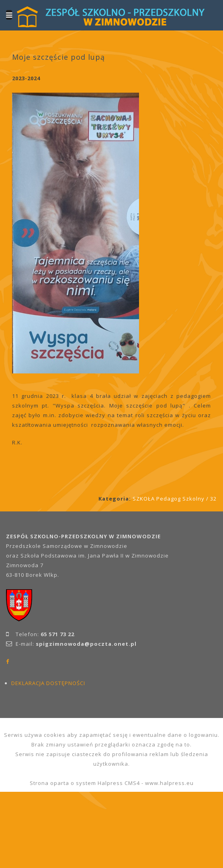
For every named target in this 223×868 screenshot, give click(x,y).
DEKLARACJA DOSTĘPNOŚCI (48, 683)
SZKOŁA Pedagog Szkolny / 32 (175, 499)
